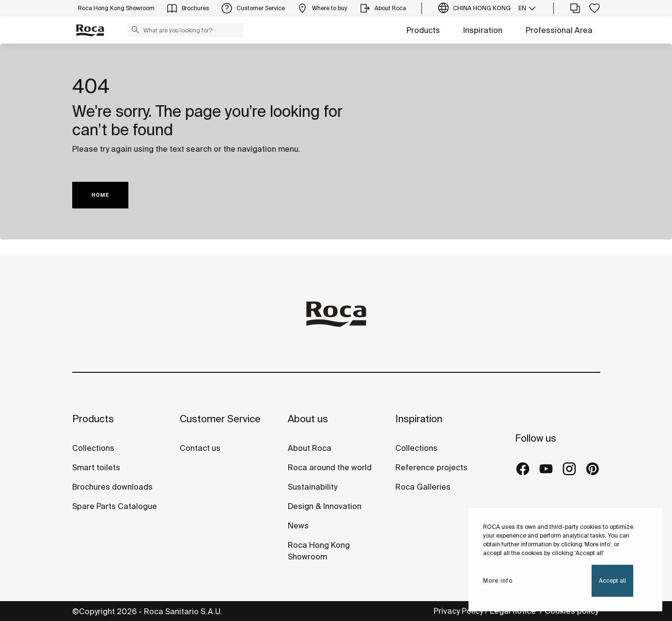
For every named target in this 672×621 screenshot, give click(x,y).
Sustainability (313, 487)
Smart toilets (96, 467)
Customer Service (220, 419)
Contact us (200, 448)
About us (308, 419)
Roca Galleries (423, 487)
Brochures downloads (112, 487)
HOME (100, 195)
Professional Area (559, 30)
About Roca (310, 448)
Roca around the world (330, 467)
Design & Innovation (325, 506)
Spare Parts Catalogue (115, 506)
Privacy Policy (458, 611)
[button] (135, 30)
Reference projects (431, 467)
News (298, 525)
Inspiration (483, 30)
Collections (93, 448)
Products (423, 30)
